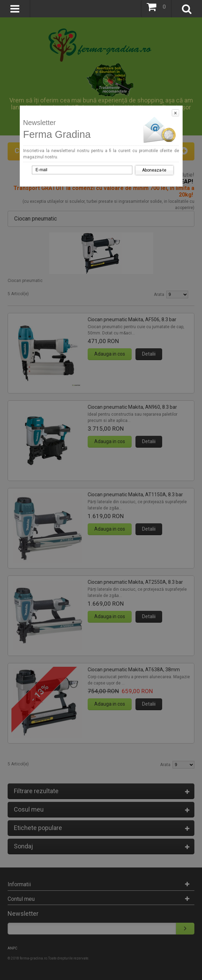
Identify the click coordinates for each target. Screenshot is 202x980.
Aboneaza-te (154, 170)
